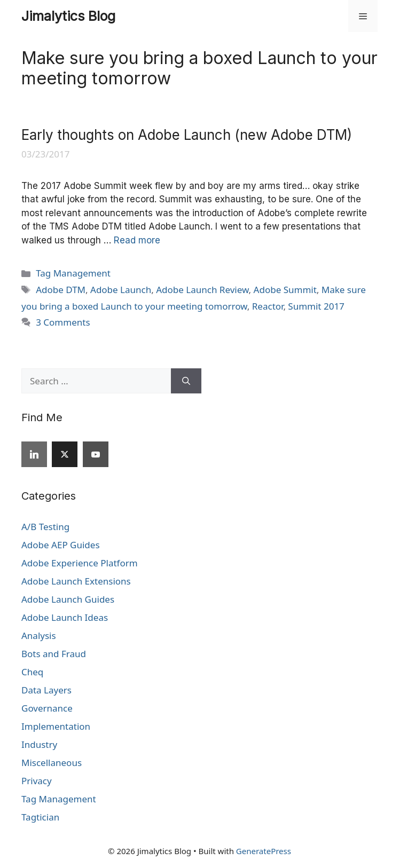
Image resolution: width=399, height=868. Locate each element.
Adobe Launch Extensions (76, 581)
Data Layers (46, 690)
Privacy (37, 781)
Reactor (268, 306)
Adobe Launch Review (202, 290)
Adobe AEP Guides (61, 545)
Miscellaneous (52, 763)
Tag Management (73, 273)
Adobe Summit (285, 290)
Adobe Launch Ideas (65, 617)
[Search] (186, 381)
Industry (39, 744)
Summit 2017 (316, 306)
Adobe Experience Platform (80, 563)
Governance (47, 708)
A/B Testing (45, 527)
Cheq (32, 672)
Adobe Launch (121, 290)
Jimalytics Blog (68, 16)
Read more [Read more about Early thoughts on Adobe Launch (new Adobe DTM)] (137, 240)
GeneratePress (264, 851)
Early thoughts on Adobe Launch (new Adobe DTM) (187, 135)
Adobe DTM (61, 290)
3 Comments (63, 322)
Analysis (39, 636)
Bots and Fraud (54, 654)
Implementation (56, 726)
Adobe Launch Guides (68, 599)
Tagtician (40, 817)
